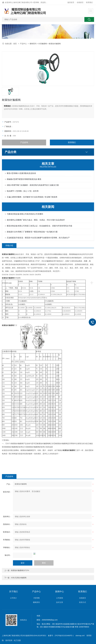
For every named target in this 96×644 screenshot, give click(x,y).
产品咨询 (24, 142)
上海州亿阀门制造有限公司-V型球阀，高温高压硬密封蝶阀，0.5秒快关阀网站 (41, 2)
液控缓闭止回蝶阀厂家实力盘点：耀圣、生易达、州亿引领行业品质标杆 (36, 220)
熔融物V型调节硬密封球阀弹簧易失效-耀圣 (24, 179)
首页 (15, 44)
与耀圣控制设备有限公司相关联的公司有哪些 (25, 214)
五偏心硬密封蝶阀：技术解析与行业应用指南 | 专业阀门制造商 (32, 197)
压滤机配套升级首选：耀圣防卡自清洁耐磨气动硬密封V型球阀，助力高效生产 (38, 238)
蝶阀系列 (33, 44)
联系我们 (89, 2)
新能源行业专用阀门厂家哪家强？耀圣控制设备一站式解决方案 (32, 232)
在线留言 (80, 2)
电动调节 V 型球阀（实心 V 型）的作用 (23, 191)
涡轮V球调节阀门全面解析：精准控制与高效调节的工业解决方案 (33, 185)
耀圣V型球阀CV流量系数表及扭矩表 (21, 173)
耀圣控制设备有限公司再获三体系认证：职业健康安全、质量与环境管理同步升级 (39, 226)
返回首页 (71, 2)
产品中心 (23, 44)
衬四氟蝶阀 (43, 44)
